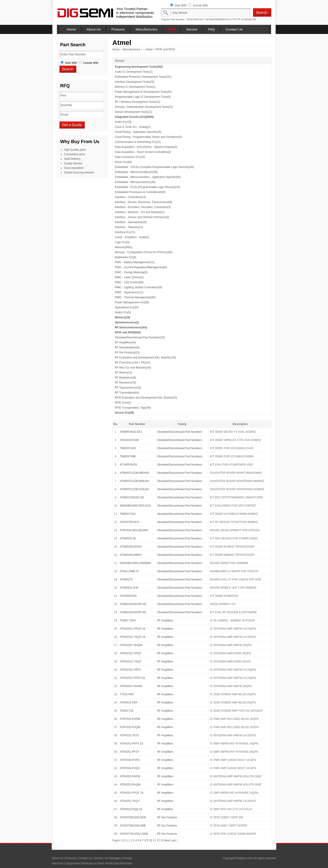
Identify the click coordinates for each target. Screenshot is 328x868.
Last (173, 840)
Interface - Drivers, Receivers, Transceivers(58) (143, 202)
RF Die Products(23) (127, 353)
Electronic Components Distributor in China (78, 863)
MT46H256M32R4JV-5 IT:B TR (223, 19)
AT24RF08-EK (129, 465)
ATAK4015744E (129, 440)
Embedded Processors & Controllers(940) (140, 192)
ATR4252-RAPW (130, 776)
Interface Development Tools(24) (135, 82)
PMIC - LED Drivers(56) (129, 282)
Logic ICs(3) (122, 242)
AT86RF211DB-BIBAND (135, 473)
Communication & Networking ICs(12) (138, 142)
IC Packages (113, 858)
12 (158, 840)
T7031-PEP (127, 694)
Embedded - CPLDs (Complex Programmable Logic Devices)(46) (154, 167)
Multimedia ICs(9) (126, 257)
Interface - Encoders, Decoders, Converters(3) (143, 207)
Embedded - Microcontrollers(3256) (136, 172)
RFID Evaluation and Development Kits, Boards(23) (146, 398)
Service (192, 29)
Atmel (149, 49)
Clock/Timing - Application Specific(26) (138, 132)
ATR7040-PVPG (130, 760)
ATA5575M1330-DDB (133, 817)
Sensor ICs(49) (124, 413)
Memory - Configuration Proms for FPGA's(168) (144, 252)
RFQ (172, 29)
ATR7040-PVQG (130, 768)
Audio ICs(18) (123, 122)
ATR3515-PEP (129, 703)
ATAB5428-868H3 (131, 555)
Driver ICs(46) (123, 162)
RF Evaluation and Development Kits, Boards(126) (145, 358)
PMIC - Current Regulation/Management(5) (141, 267)
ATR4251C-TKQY (131, 662)
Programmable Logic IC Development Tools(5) (143, 97)
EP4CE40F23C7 (196, 19)
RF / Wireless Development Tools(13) (137, 102)
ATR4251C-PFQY (131, 653)
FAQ (212, 29)
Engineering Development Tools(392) (139, 67)
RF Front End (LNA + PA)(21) (133, 363)
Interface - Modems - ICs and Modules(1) (140, 212)
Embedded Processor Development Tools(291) (143, 77)
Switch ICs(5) (123, 312)
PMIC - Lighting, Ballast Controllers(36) (138, 287)
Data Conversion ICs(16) (130, 157)
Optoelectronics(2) (127, 322)
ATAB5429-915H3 (131, 547)
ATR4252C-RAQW (131, 645)
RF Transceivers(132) (128, 388)
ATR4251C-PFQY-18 (132, 629)
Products (118, 29)
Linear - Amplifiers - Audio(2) (132, 237)
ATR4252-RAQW (130, 785)
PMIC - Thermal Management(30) (135, 297)
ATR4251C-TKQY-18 (132, 637)
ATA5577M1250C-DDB (134, 834)
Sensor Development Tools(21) (134, 112)
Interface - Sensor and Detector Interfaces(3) (142, 217)
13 (162, 840)
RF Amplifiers (165, 621)
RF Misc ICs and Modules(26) (133, 368)
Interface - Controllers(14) (130, 197)
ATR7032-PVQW (130, 727)
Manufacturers (146, 29)
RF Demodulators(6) (127, 348)
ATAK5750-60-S (130, 522)
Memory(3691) (124, 247)
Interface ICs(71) (125, 232)
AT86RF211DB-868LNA (134, 481)
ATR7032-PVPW (130, 719)
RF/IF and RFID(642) (128, 332)
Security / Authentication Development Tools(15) (144, 107)
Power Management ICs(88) (132, 302)
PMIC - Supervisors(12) (129, 292)
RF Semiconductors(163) (131, 327)
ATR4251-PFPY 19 (131, 744)
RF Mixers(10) (123, 373)
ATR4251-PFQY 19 (132, 793)
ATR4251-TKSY (129, 735)
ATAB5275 (126, 580)
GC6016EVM (248, 19)
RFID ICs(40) (123, 403)
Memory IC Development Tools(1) (135, 87)
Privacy (127, 858)
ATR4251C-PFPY (131, 670)
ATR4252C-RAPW (131, 686)
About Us (94, 29)
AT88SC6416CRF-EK (133, 612)
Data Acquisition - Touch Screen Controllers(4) (143, 152)
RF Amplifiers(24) (125, 343)
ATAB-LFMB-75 (129, 571)
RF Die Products (167, 817)
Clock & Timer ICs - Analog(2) (133, 127)
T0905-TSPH (128, 621)
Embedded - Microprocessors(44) (135, 182)
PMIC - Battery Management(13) (135, 262)
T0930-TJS (127, 711)
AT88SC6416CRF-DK (133, 604)
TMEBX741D (128, 448)
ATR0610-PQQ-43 (131, 809)
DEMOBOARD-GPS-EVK (135, 506)
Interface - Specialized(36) (131, 222)
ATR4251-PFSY (129, 752)
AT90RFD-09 (128, 538)
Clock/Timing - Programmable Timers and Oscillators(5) (148, 137)
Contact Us (234, 29)
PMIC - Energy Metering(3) (131, 272)
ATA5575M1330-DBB (133, 826)
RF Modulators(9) (125, 378)
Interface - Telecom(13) (129, 227)
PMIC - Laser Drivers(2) (129, 277)
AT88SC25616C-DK (132, 497)
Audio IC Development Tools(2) (134, 72)
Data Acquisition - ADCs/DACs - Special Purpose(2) (146, 147)
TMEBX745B (128, 456)
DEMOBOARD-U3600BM (135, 563)
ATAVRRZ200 (128, 596)
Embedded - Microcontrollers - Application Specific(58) (148, 177)
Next (167, 840)
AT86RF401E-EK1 (131, 432)
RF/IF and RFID (165, 49)
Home (71, 29)
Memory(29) (122, 317)
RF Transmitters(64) (127, 393)
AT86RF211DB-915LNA (134, 489)
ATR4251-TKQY (130, 801)
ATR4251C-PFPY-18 (132, 678)
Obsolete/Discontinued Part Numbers (179, 432)
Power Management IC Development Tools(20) (143, 92)
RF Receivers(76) (126, 383)
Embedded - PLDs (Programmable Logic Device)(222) (148, 187)
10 (151, 840)
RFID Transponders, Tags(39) (133, 408)
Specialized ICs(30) (127, 307)
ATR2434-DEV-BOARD (134, 530)
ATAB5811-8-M (129, 588)
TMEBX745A (128, 514)
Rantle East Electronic (118, 863)
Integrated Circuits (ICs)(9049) (134, 117)
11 (154, 840)
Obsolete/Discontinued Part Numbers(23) (140, 337)
